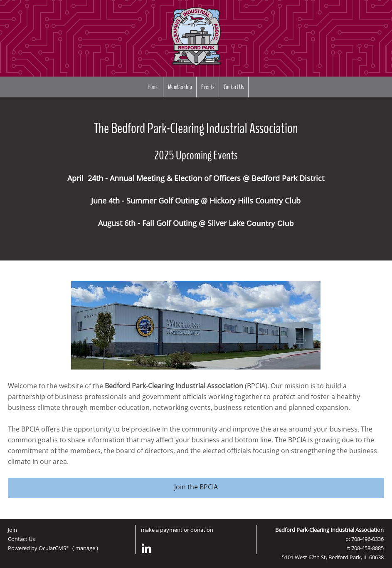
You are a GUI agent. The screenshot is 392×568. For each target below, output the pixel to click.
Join (12, 530)
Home (153, 87)
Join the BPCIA (196, 487)
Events (208, 87)
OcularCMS (54, 548)
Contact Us (234, 87)
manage (85, 548)
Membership (180, 87)
